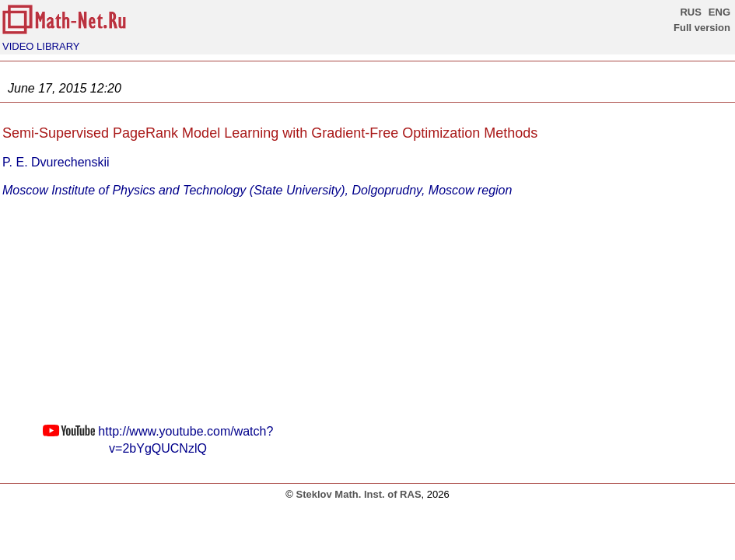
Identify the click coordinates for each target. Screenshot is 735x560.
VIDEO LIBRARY (41, 46)
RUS (690, 12)
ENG (719, 12)
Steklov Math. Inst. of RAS (358, 494)
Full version (702, 28)
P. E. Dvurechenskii (56, 162)
